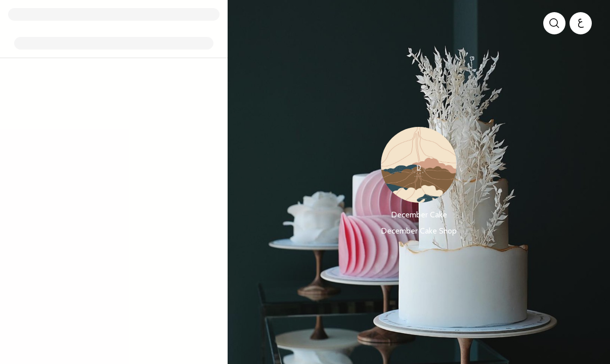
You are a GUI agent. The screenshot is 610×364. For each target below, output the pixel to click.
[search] (554, 23)
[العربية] (581, 23)
